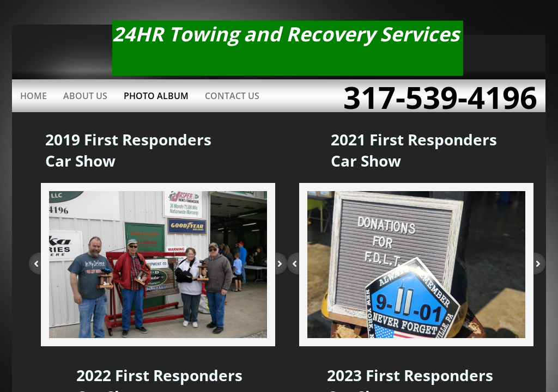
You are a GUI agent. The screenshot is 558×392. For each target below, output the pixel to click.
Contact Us (232, 96)
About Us (85, 96)
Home (34, 96)
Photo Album (156, 96)
